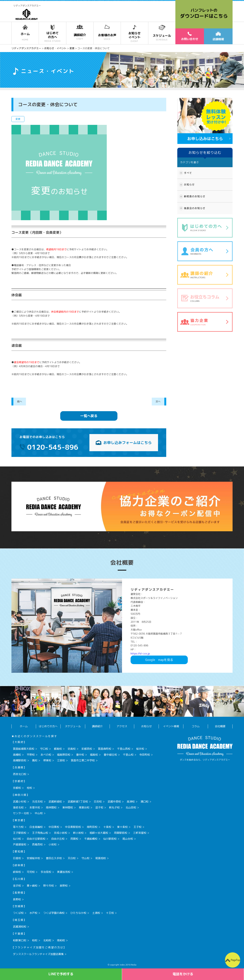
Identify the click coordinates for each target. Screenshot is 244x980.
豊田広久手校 (54, 858)
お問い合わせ (190, 36)
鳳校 (35, 760)
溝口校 (144, 801)
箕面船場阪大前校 (24, 749)
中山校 (39, 813)
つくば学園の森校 (54, 913)
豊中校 (80, 755)
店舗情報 (218, 37)
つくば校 (18, 913)
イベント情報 (171, 726)
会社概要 (220, 726)
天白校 (72, 858)
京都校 (17, 788)
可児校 (31, 872)
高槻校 (17, 755)
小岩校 (53, 844)
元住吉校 (37, 801)
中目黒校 (54, 827)
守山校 (85, 858)
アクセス (122, 726)
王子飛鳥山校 (40, 833)
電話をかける (183, 974)
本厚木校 (35, 807)
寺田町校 (145, 755)
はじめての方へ (48, 726)
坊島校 (72, 749)
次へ (158, 401)
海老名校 (18, 807)
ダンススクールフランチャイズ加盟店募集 (38, 954)
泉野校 (64, 886)
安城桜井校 (33, 858)
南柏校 (61, 940)
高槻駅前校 (20, 760)
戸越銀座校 (20, 844)
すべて (188, 173)
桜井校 (140, 749)
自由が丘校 (58, 839)
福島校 (94, 755)
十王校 (110, 913)
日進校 (17, 858)
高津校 (131, 801)
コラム (196, 726)
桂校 (29, 788)
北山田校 (131, 807)
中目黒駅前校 (73, 827)
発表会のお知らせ (195, 208)
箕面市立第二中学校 (83, 760)
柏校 (35, 940)
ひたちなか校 (78, 913)
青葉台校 (84, 807)
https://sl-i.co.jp (140, 653)
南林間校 (51, 807)
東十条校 (122, 827)
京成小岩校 (61, 833)
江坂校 (61, 760)
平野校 (31, 755)
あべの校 (46, 755)
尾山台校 (128, 839)
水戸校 (33, 913)
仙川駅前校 (110, 839)
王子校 (137, 827)
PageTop (235, 960)
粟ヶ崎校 (32, 886)
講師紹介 (97, 726)
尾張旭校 (101, 858)
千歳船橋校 (91, 839)
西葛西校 (37, 844)
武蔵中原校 (114, 801)
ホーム (24, 726)
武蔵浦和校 (20, 927)
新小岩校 (78, 833)
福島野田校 (64, 755)
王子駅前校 (20, 833)
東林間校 (68, 807)
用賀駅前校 (121, 833)
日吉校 (98, 801)
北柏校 (47, 940)
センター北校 (21, 813)
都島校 (58, 749)
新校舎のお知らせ (195, 196)
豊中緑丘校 (110, 755)
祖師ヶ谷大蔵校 (99, 833)
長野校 (17, 899)
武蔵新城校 (55, 801)
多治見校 (46, 872)
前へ (20, 401)
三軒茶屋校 (140, 833)
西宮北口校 (20, 774)
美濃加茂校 (64, 872)
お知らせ (189, 185)
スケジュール (73, 726)
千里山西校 (124, 749)
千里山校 (128, 755)
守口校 (44, 749)
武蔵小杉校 (20, 801)
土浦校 (96, 913)
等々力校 (18, 827)
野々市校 (49, 886)
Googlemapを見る (159, 660)
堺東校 (47, 760)
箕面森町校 (105, 749)
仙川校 (17, 839)
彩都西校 (87, 749)
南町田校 (92, 827)
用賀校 (74, 839)
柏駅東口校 (20, 940)
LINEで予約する (61, 974)
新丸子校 (114, 807)
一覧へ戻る (89, 416)
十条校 (107, 827)
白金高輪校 (36, 827)
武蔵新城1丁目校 (78, 801)
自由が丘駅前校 (36, 839)
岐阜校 (17, 872)
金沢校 (17, 886)
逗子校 (99, 807)
